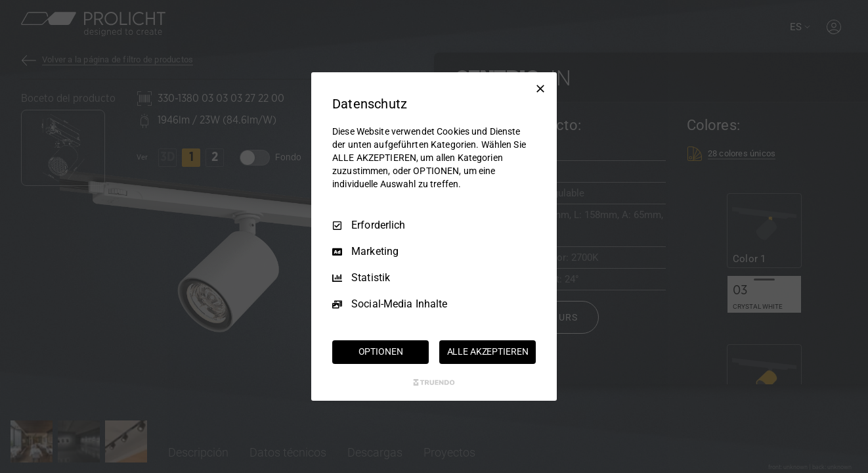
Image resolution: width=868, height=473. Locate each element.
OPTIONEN (381, 351)
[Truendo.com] (434, 382)
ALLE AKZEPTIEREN (488, 351)
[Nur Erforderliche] (540, 89)
